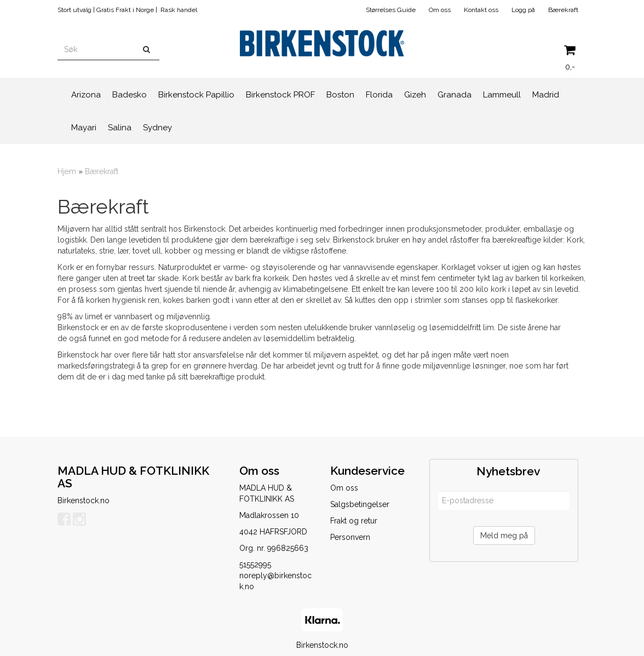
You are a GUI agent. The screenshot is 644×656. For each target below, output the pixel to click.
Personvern (350, 537)
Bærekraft (563, 10)
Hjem (67, 171)
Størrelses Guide (391, 10)
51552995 (255, 565)
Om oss (440, 10)
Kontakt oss (481, 10)
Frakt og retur (354, 521)
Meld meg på (504, 536)
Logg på (523, 10)
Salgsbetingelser (360, 504)
